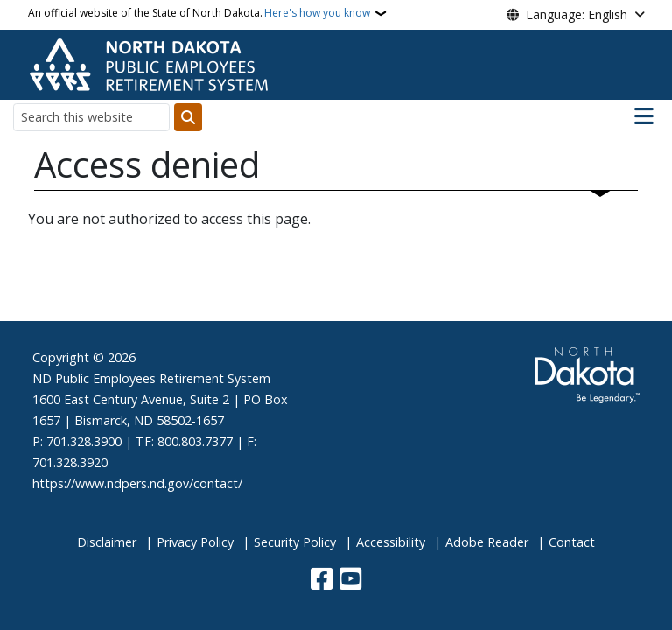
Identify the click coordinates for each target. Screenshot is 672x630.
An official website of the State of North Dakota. (199, 13)
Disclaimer (107, 542)
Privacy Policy (195, 542)
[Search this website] (91, 117)
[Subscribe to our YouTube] (350, 581)
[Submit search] (188, 117)
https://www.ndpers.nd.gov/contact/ (137, 483)
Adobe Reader (487, 542)
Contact (572, 542)
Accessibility (391, 542)
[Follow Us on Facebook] (322, 581)
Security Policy (295, 542)
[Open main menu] (644, 116)
